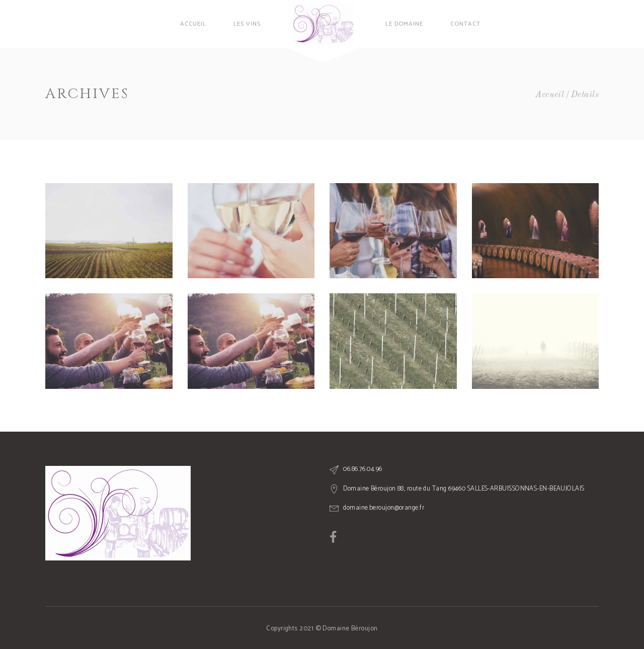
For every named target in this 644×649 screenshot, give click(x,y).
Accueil (550, 95)
